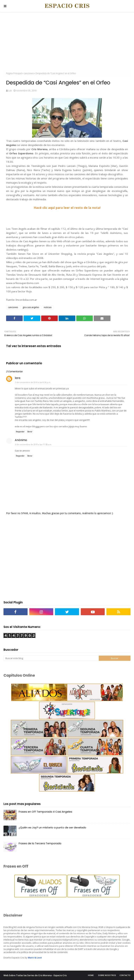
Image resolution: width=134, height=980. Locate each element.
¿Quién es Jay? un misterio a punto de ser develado (52, 827)
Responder (20, 432)
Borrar (30, 432)
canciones (29, 73)
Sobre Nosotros (107, 975)
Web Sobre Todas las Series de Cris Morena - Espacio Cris (35, 975)
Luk (10, 90)
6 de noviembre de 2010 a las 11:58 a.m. (33, 444)
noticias (48, 307)
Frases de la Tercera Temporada (40, 843)
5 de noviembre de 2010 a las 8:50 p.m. (33, 382)
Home (91, 975)
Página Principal (14, 73)
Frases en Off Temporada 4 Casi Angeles (45, 812)
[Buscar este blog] (51, 658)
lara (18, 378)
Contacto (125, 975)
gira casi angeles (31, 307)
